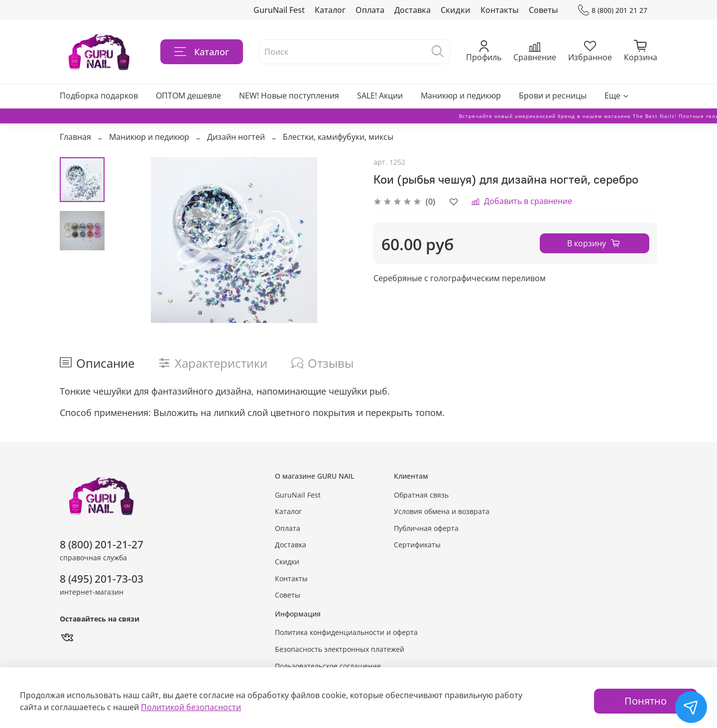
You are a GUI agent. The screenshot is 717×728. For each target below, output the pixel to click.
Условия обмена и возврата (442, 511)
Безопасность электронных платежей (340, 649)
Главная (75, 137)
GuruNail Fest (279, 10)
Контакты (500, 10)
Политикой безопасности (191, 707)
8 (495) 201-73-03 (102, 579)
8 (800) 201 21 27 (613, 10)
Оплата (370, 10)
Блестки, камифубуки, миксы (338, 137)
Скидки (456, 10)
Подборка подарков (99, 96)
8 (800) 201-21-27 (102, 544)
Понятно (646, 701)
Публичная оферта (426, 528)
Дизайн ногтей (236, 137)
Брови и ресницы (553, 96)
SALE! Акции (380, 96)
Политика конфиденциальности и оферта (346, 632)
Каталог (330, 10)
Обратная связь (421, 495)
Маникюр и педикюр (461, 96)
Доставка (413, 10)
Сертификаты (417, 545)
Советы (543, 10)
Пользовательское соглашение (328, 666)
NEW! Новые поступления (289, 96)
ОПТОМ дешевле (188, 96)
